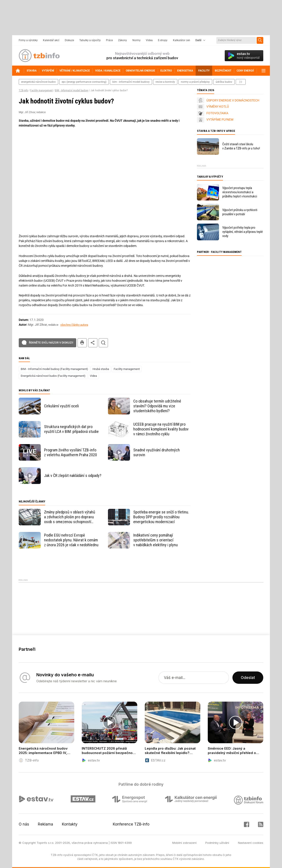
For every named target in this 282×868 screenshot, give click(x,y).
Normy (136, 40)
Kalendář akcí (51, 40)
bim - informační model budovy (131, 82)
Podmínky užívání (217, 843)
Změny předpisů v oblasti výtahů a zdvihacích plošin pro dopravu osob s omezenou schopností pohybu (70, 517)
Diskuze (69, 40)
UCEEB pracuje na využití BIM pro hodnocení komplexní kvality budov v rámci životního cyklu (161, 429)
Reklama (45, 824)
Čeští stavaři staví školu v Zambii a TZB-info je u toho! (241, 146)
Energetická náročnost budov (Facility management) (53, 376)
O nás (24, 824)
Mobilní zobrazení (184, 843)
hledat (103, 343)
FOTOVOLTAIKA (217, 113)
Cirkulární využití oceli (61, 406)
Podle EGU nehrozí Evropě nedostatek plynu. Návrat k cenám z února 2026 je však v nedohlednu (71, 540)
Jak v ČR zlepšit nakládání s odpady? (73, 475)
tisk (82, 343)
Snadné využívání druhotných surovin (157, 452)
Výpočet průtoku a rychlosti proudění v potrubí (240, 212)
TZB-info (23, 90)
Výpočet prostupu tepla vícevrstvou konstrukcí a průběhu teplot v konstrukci (240, 192)
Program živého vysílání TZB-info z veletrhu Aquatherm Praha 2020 (70, 452)
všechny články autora (74, 325)
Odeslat (248, 678)
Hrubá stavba (101, 369)
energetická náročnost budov (38, 82)
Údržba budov (224, 82)
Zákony (122, 40)
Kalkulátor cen (182, 40)
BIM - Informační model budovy (72, 90)
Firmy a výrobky (28, 40)
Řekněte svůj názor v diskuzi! (51, 343)
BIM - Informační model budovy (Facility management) (54, 369)
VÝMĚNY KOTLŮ (218, 107)
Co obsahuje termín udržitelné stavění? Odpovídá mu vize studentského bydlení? (157, 406)
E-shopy (163, 40)
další (241, 82)
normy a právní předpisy (195, 82)
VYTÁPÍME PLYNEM (220, 120)
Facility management (41, 90)
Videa (149, 40)
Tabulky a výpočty (90, 40)
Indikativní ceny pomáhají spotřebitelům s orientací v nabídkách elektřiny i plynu (156, 540)
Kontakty (70, 824)
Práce (109, 40)
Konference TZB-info (131, 824)
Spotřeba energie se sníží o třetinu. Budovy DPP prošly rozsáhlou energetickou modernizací (161, 517)
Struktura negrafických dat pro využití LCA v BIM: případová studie (71, 429)
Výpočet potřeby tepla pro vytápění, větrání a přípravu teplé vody (243, 232)
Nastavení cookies (251, 843)
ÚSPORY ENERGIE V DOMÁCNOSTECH (233, 100)
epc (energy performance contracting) (84, 82)
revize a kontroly (165, 82)
